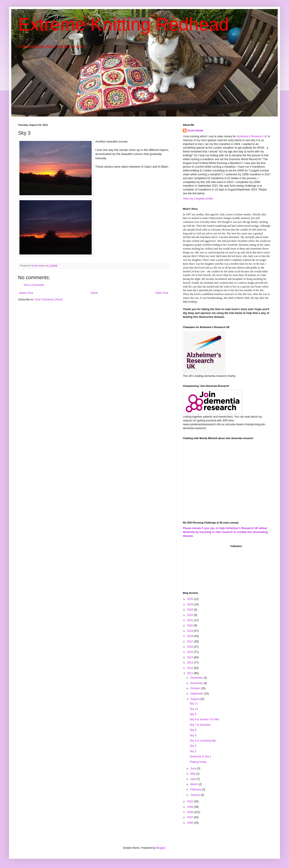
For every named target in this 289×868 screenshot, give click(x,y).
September (197, 694)
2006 (191, 823)
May (193, 774)
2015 (191, 652)
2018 (191, 636)
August (195, 699)
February (196, 790)
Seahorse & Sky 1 (200, 756)
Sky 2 (193, 751)
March (195, 784)
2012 (191, 668)
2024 (191, 604)
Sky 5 (193, 735)
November (197, 683)
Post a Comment (34, 285)
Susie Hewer (195, 131)
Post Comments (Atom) (49, 300)
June (194, 768)
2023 (191, 610)
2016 (191, 647)
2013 (191, 663)
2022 (191, 615)
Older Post (162, 293)
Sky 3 (193, 746)
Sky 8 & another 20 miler (204, 719)
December (197, 678)
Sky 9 (193, 714)
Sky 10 (194, 709)
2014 (191, 657)
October (196, 688)
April (193, 779)
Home (94, 293)
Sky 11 (194, 704)
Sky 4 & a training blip (203, 741)
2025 (191, 599)
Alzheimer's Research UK (252, 136)
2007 (191, 817)
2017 (191, 642)
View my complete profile (198, 199)
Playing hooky (198, 762)
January (196, 795)
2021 (191, 620)
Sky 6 (193, 730)
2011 (191, 673)
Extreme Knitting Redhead (124, 24)
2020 (191, 625)
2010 (191, 801)
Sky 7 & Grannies (200, 725)
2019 (191, 631)
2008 (191, 812)
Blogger (161, 848)
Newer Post (26, 293)
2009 (191, 807)
